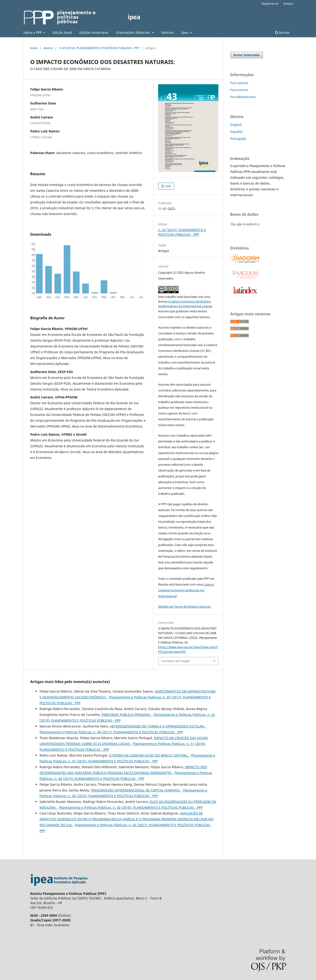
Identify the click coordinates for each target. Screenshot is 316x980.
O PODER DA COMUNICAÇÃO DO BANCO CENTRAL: (149, 755)
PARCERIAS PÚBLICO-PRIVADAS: (127, 715)
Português (238, 139)
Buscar (282, 32)
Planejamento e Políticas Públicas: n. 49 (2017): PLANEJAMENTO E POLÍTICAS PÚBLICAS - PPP (111, 732)
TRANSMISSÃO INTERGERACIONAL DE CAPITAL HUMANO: (136, 790)
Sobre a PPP (33, 32)
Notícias (168, 32)
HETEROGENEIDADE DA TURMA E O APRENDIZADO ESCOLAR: (158, 726)
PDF (168, 186)
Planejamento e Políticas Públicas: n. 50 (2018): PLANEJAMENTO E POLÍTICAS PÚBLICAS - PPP (131, 807)
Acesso (288, 3)
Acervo (48, 48)
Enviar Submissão (247, 55)
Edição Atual (62, 32)
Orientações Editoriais (133, 32)
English (236, 125)
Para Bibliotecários (243, 97)
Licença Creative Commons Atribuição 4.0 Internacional (186, 590)
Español (236, 132)
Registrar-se (270, 3)
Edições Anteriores (94, 32)
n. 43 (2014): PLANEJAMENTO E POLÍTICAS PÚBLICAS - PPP (99, 48)
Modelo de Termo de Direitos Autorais (184, 606)
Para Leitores (239, 83)
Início (34, 48)
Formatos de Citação (176, 661)
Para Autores (239, 90)
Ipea (185, 32)
